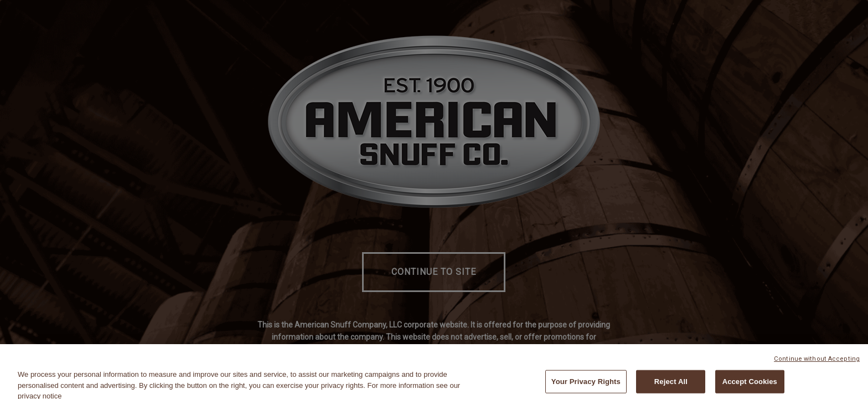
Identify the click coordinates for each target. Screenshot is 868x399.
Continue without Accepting (817, 363)
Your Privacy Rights (586, 385)
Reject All (671, 385)
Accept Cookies (750, 385)
